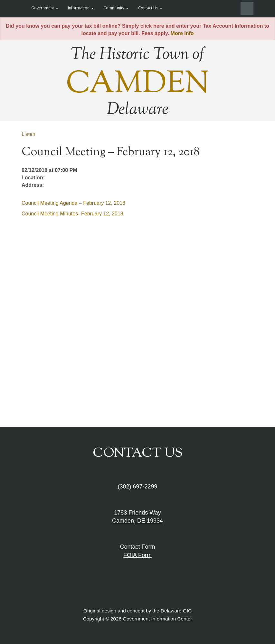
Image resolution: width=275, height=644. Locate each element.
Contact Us (150, 8)
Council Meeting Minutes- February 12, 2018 (72, 214)
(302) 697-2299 (137, 487)
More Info (182, 33)
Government (45, 8)
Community (116, 8)
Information (81, 8)
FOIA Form (137, 555)
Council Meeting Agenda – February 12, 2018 (73, 203)
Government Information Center (157, 619)
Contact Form (137, 547)
